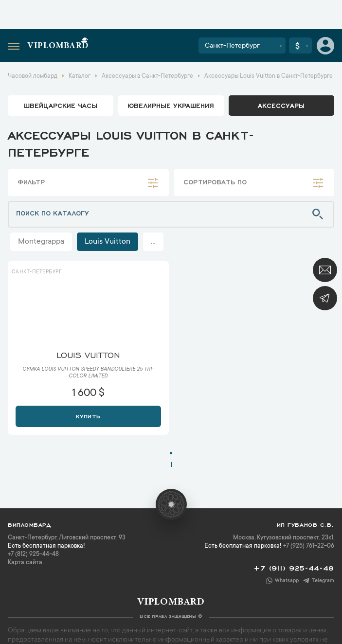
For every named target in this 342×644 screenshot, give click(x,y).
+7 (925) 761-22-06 (309, 546)
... (153, 242)
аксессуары (281, 105)
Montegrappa (41, 242)
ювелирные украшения (171, 105)
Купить (88, 415)
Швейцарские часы (61, 105)
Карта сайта (25, 563)
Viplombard (58, 46)
